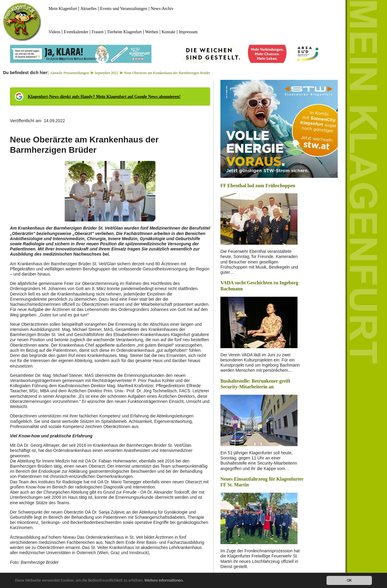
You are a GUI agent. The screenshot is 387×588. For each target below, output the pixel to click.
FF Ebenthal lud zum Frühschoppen (258, 186)
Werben (152, 32)
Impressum (188, 32)
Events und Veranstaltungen (124, 9)
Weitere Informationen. (164, 581)
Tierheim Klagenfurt (124, 32)
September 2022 (106, 73)
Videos (55, 32)
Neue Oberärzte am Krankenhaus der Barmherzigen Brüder (167, 73)
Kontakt (169, 32)
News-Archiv (162, 9)
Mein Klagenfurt (63, 9)
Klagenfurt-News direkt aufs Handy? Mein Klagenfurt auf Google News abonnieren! (104, 97)
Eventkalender (76, 32)
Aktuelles (89, 9)
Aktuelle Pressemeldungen (70, 73)
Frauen (98, 32)
